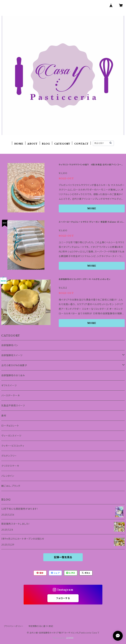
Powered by (63, 638)
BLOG (46, 144)
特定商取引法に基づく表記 (41, 626)
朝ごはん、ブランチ (11, 486)
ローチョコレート (10, 426)
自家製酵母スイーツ (12, 355)
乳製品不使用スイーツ (13, 406)
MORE (92, 208)
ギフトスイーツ (9, 385)
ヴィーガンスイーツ (11, 436)
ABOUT (32, 144)
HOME (19, 144)
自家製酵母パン (11, 345)
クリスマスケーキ (10, 466)
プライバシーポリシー (14, 626)
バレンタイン (8, 476)
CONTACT (82, 144)
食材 (4, 416)
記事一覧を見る (63, 557)
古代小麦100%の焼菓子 (14, 365)
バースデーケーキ (10, 396)
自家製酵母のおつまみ (13, 375)
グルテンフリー (9, 456)
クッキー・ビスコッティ (13, 446)
